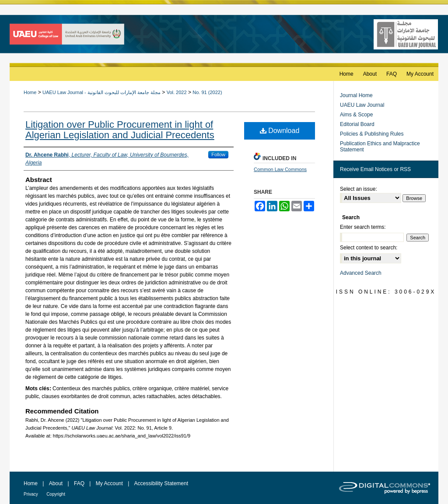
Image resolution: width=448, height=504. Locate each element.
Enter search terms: (363, 227)
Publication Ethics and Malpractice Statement (380, 147)
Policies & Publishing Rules (372, 134)
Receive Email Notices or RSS (375, 169)
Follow (218, 154)
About (56, 483)
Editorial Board (357, 124)
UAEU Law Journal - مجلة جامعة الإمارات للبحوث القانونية (101, 92)
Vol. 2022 (177, 92)
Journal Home (356, 95)
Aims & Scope (356, 115)
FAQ (79, 483)
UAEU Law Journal (362, 105)
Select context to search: (369, 248)
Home (30, 92)
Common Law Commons (280, 169)
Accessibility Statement (161, 483)
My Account (109, 483)
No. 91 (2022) (207, 92)
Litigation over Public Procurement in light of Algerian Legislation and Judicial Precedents (120, 130)
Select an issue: (359, 189)
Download (280, 131)
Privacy (31, 494)
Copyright (56, 494)
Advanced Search (361, 273)
